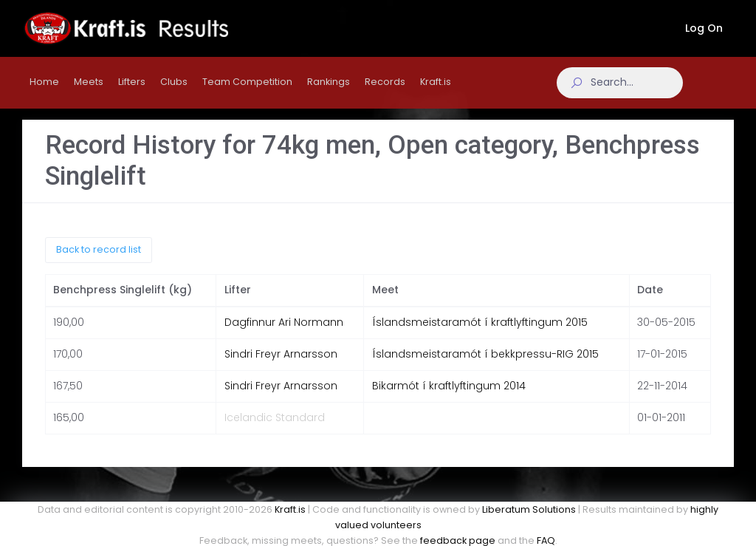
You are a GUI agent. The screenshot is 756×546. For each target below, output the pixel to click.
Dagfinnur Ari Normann (284, 332)
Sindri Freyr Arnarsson (281, 364)
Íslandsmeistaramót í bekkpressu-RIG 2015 (485, 364)
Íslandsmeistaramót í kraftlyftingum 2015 (480, 332)
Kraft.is (290, 509)
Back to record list (99, 259)
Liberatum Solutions (529, 509)
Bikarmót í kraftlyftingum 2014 (449, 395)
